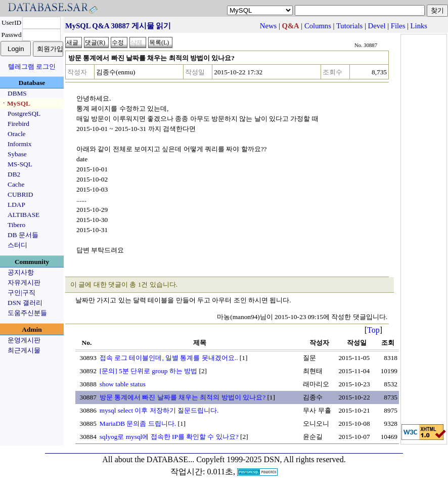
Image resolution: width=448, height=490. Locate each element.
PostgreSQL (24, 114)
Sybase (17, 154)
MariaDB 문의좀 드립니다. (138, 424)
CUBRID (20, 194)
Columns (318, 26)
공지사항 (21, 272)
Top (373, 330)
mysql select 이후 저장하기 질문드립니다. (159, 410)
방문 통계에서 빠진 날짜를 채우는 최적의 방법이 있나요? (183, 397)
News (268, 26)
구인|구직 (21, 293)
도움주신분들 (27, 313)
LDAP (16, 205)
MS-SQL (20, 164)
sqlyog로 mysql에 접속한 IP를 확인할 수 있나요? (169, 437)
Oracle (17, 134)
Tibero (16, 225)
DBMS (17, 93)
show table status (123, 384)
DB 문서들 (23, 235)
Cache (16, 184)
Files (398, 26)
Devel (377, 26)
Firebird (18, 124)
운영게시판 (24, 340)
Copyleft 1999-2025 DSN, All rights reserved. (271, 459)
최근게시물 (24, 350)
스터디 (17, 245)
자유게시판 (24, 282)
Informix (19, 144)
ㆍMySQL (15, 103)
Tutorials (349, 26)
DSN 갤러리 (25, 303)
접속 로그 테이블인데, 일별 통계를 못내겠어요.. (169, 358)
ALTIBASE (24, 215)
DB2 (14, 174)
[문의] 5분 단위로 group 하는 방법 (148, 371)
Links (419, 26)
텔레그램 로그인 (32, 66)
